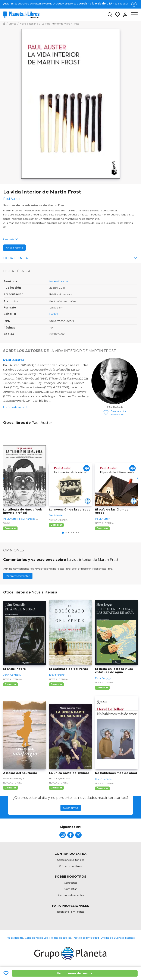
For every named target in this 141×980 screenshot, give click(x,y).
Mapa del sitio (15, 938)
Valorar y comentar (18, 576)
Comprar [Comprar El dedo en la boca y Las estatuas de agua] (102, 688)
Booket (54, 314)
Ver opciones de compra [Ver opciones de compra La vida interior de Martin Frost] (75, 973)
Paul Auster (14, 360)
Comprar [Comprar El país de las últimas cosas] (102, 528)
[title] (63, 835)
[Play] (87, 468)
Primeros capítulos (70, 866)
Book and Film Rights (71, 912)
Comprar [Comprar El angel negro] (10, 684)
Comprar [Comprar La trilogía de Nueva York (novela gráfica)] (10, 528)
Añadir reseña (14, 248)
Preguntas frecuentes (71, 895)
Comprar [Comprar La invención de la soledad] (56, 525)
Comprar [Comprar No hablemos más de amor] (102, 788)
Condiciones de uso (36, 938)
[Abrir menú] (134, 15)
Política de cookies (60, 938)
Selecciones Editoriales (71, 860)
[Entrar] (124, 15)
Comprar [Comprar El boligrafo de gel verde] (56, 684)
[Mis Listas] (116, 15)
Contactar (71, 889)
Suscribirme (71, 808)
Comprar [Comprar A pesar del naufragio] (10, 788)
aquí (125, 4)
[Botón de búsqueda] (110, 15)
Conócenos (71, 883)
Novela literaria (59, 281)
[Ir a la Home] (4, 24)
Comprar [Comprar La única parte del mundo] (56, 788)
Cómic (6, 523)
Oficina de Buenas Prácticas (117, 938)
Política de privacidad (86, 938)
